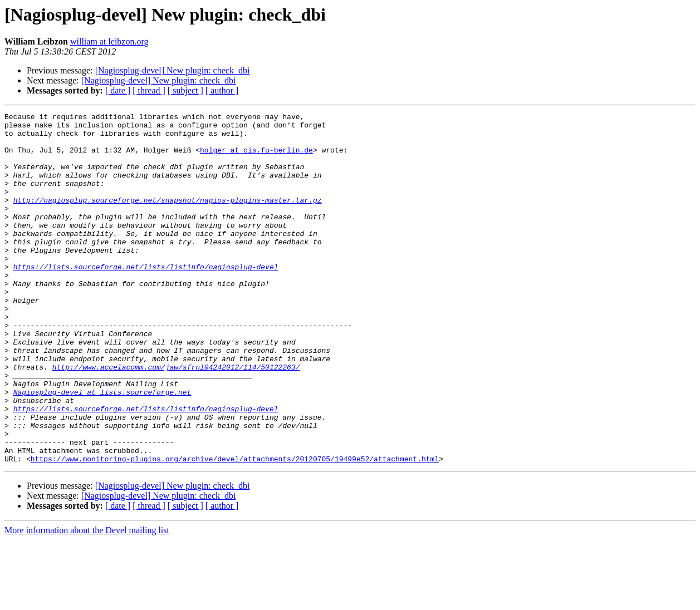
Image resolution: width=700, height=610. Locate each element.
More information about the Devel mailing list (87, 600)
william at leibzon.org (109, 41)
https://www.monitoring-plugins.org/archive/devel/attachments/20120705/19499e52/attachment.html (235, 529)
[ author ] (222, 90)
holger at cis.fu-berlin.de (256, 158)
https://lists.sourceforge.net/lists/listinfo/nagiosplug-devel (146, 298)
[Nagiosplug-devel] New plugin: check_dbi (173, 70)
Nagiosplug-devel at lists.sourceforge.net (102, 449)
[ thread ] (149, 90)
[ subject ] (185, 90)
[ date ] (118, 90)
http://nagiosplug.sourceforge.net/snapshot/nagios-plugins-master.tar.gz (168, 218)
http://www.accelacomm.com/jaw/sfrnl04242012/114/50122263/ (176, 419)
